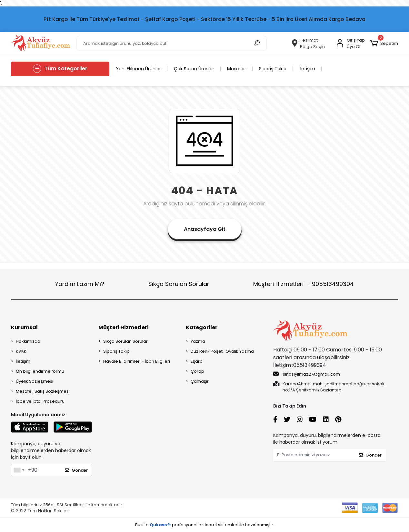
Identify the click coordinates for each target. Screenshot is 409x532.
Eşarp (197, 361)
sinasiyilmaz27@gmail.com (307, 374)
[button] (384, 44)
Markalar (237, 69)
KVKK (21, 351)
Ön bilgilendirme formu (40, 371)
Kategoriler (202, 327)
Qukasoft (160, 525)
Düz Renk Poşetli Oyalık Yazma (222, 351)
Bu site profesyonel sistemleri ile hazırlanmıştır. (205, 525)
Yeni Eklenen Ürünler (138, 69)
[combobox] (19, 470)
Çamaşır (200, 381)
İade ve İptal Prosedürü (40, 401)
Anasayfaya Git (205, 229)
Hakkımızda (28, 341)
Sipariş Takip (273, 69)
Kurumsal (24, 327)
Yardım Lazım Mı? (80, 284)
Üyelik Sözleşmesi (35, 381)
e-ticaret (208, 525)
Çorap (197, 371)
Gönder (76, 470)
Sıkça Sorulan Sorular (179, 284)
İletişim (307, 69)
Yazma (198, 341)
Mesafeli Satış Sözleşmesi (43, 391)
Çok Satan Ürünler (194, 69)
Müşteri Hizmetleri (304, 284)
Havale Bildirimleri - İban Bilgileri (137, 361)
